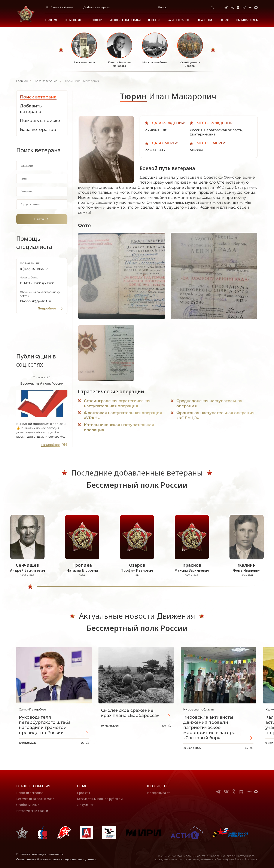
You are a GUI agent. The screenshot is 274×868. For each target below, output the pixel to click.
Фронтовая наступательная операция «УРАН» (123, 415)
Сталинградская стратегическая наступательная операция (117, 403)
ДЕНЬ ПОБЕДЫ (73, 20)
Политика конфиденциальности (40, 854)
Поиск (162, 7)
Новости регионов (30, 793)
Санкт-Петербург (33, 709)
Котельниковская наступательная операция (119, 427)
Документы (86, 805)
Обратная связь (247, 20)
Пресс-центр (158, 786)
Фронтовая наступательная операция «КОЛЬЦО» (215, 415)
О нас (82, 786)
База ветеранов (178, 20)
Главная (51, 20)
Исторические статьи (125, 20)
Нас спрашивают (158, 793)
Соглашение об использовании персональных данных (56, 859)
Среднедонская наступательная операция (209, 403)
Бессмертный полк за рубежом (100, 799)
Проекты (154, 20)
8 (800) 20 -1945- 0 (34, 269)
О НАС (225, 20)
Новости (96, 20)
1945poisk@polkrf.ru (35, 301)
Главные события (33, 786)
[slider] (30, 587)
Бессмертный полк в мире (35, 799)
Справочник (205, 20)
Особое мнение (28, 805)
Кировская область (199, 709)
